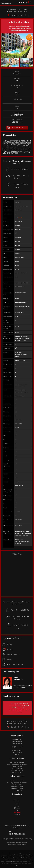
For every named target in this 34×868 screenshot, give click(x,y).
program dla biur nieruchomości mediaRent (17, 843)
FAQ (17, 810)
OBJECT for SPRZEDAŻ (17, 770)
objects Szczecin (17, 855)
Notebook (17, 814)
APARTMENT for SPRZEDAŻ (17, 762)
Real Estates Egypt (21, 859)
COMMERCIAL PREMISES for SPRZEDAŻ (17, 764)
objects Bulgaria (6, 859)
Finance (17, 804)
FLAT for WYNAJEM (17, 784)
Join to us (17, 808)
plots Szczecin (24, 855)
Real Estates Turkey (18, 861)
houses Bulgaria (20, 857)
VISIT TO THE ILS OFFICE (17, 169)
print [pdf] (7, 645)
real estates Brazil (15, 863)
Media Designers (22, 845)
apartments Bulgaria (11, 857)
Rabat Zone (17, 812)
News (17, 798)
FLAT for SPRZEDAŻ (17, 766)
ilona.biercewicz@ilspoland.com (23, 686)
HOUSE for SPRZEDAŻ (17, 768)
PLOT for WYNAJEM (17, 790)
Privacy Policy (28, 839)
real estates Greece (6, 863)
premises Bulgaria (28, 857)
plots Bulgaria (14, 859)
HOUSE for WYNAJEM (17, 786)
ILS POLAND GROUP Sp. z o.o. (23, 826)
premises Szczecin (9, 855)
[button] (32, 35)
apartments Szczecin (24, 853)
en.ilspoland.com (22, 31)
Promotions (17, 800)
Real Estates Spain (9, 861)
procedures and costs (17, 128)
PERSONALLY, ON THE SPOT (17, 186)
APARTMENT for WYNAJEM (17, 780)
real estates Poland (5, 853)
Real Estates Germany (28, 861)
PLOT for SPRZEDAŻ (17, 772)
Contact (17, 806)
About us (17, 802)
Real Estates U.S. (23, 863)
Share (8, 665)
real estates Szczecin (15, 853)
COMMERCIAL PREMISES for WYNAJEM (17, 782)
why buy (7, 660)
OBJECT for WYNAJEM (17, 788)
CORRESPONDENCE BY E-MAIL (17, 177)
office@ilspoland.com (17, 747)
